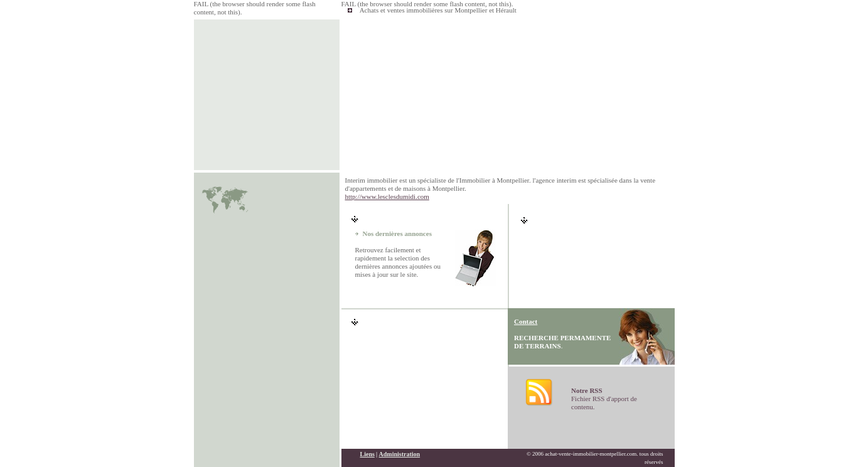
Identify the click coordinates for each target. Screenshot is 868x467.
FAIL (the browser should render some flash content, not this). (427, 4)
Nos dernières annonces (397, 233)
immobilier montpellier (242, 458)
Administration (400, 439)
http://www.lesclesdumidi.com (387, 196)
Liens (367, 439)
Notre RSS (587, 390)
